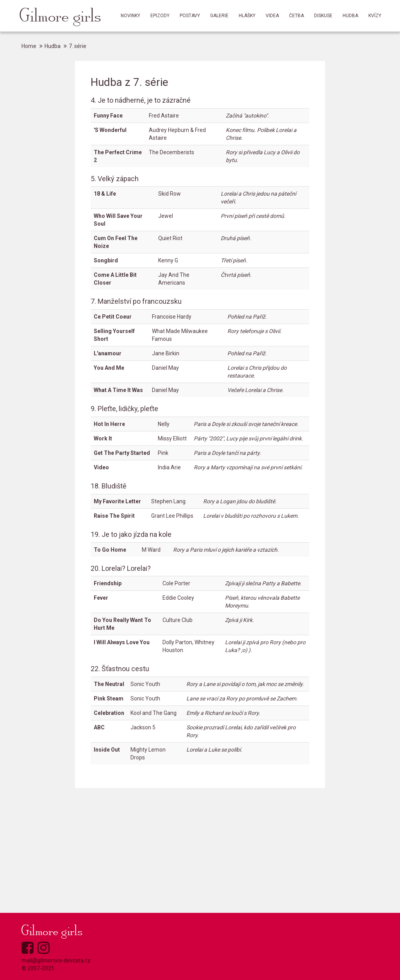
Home (29, 46)
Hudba (350, 16)
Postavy (190, 16)
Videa (272, 16)
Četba (296, 16)
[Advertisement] (200, 850)
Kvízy (375, 16)
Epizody (160, 16)
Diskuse (323, 16)
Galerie (219, 16)
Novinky (130, 16)
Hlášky (247, 16)
